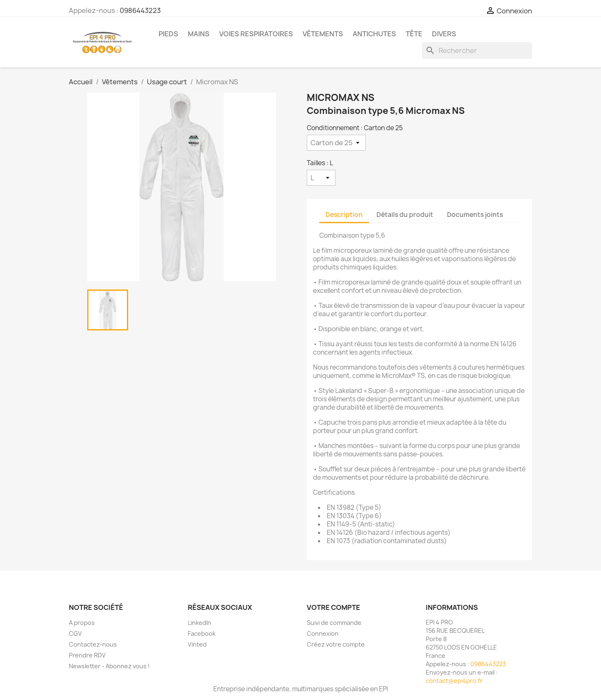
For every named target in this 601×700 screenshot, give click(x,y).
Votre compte (333, 607)
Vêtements (323, 34)
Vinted (197, 644)
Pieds (168, 34)
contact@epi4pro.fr (454, 681)
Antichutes (374, 34)
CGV (75, 633)
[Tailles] (321, 178)
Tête (414, 34)
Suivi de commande (334, 623)
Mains (199, 34)
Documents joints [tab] (475, 215)
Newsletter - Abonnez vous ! (109, 666)
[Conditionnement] (336, 143)
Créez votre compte (336, 644)
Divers (444, 34)
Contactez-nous (93, 644)
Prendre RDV (87, 655)
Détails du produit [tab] (405, 215)
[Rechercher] (477, 50)
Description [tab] (344, 215)
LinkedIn (199, 623)
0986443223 (140, 10)
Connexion (323, 633)
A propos (82, 623)
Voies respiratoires (256, 34)
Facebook (202, 633)
